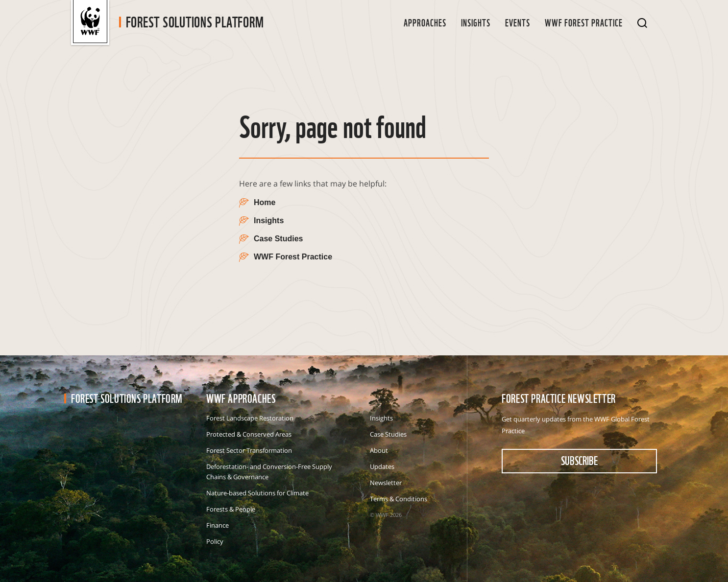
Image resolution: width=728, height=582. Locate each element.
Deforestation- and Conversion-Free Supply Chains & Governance (269, 472)
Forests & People (231, 509)
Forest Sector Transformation (249, 450)
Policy (215, 541)
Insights (476, 22)
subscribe (579, 460)
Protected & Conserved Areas (249, 434)
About (379, 450)
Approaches (425, 22)
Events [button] (518, 22)
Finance (218, 525)
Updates (382, 466)
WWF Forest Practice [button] (584, 22)
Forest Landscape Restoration (250, 418)
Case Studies (388, 434)
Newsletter (386, 483)
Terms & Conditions (399, 499)
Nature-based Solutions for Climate (257, 493)
